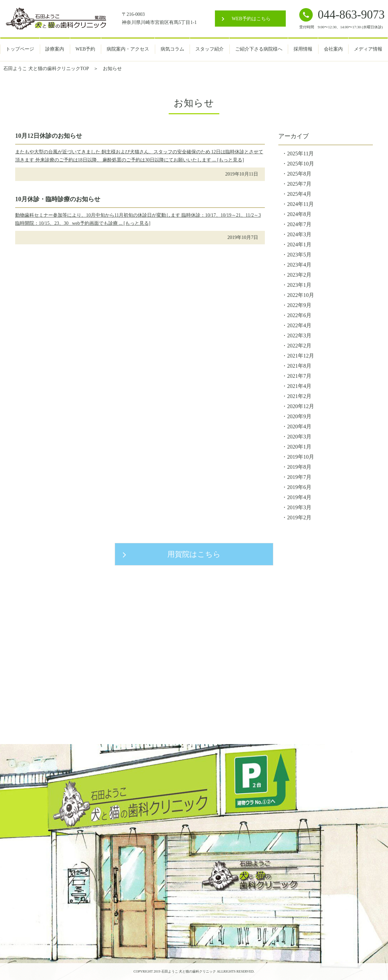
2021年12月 (301, 356)
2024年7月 (299, 224)
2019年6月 (299, 487)
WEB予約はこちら (251, 19)
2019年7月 (299, 477)
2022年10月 (301, 295)
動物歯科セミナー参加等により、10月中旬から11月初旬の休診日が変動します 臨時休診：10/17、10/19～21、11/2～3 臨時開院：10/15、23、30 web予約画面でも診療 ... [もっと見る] (138, 219)
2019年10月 (301, 457)
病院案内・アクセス (128, 49)
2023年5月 (299, 255)
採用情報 (303, 49)
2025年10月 (301, 164)
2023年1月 (299, 285)
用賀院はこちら (194, 554)
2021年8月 (299, 366)
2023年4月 (299, 265)
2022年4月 (299, 325)
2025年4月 (299, 194)
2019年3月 (299, 507)
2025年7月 (299, 184)
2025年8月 (299, 174)
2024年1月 (299, 244)
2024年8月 (299, 214)
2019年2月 (299, 517)
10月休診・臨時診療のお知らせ (58, 199)
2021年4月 (299, 386)
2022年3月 (299, 335)
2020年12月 (301, 406)
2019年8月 (299, 467)
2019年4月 (299, 497)
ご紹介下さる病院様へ (259, 49)
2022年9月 (299, 305)
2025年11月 (300, 154)
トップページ (20, 49)
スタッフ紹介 (210, 49)
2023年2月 (299, 275)
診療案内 (55, 49)
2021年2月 (299, 396)
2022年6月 (299, 315)
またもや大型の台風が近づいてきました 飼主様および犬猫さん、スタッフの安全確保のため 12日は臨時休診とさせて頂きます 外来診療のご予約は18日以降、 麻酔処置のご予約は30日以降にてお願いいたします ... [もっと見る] (139, 156)
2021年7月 (299, 376)
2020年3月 (299, 437)
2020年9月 (299, 416)
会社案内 (333, 49)
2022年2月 (299, 346)
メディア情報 (368, 49)
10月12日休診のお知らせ (49, 136)
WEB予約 (86, 49)
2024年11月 (300, 204)
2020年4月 (299, 426)
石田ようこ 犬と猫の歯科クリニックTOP (46, 69)
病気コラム (172, 49)
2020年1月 (299, 447)
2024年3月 (299, 234)
